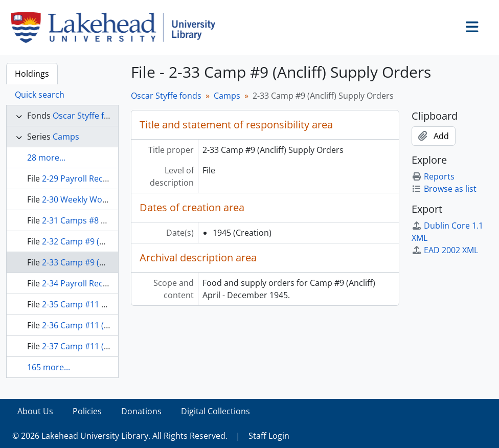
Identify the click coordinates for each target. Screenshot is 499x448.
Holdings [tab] (32, 74)
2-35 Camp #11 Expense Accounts (107, 304)
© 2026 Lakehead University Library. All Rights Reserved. (120, 436)
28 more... (46, 158)
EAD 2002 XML (445, 250)
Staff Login (269, 436)
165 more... (49, 367)
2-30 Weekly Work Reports (92, 199)
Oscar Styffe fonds (88, 116)
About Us (35, 411)
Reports (433, 176)
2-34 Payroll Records (81, 283)
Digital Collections (216, 411)
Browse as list (444, 189)
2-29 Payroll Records (81, 178)
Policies (87, 411)
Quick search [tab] (40, 95)
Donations (141, 411)
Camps (66, 137)
